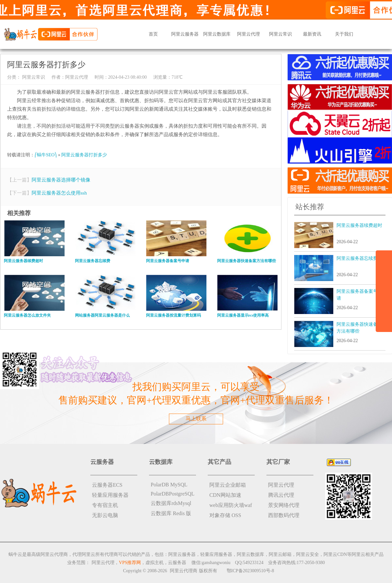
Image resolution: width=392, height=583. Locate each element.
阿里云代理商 (184, 571)
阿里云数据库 (217, 34)
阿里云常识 (280, 34)
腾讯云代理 (281, 495)
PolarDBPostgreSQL (173, 494)
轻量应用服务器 (110, 495)
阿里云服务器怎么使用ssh (59, 193)
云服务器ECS (107, 485)
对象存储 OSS (225, 515)
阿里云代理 (249, 34)
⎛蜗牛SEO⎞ (46, 155)
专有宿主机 (105, 505)
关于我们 (344, 34)
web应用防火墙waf (231, 505)
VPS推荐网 (130, 563)
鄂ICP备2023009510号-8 (250, 571)
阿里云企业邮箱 (228, 485)
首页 (153, 34)
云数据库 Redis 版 (171, 513)
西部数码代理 (284, 515)
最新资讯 (312, 34)
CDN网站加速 (225, 495)
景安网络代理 (284, 505)
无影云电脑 (105, 515)
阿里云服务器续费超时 (359, 225)
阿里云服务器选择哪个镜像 (61, 180)
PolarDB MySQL (169, 485)
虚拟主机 (155, 563)
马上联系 (196, 419)
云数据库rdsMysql (171, 503)
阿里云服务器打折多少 (84, 155)
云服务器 (177, 563)
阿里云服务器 (185, 34)
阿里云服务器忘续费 (357, 258)
